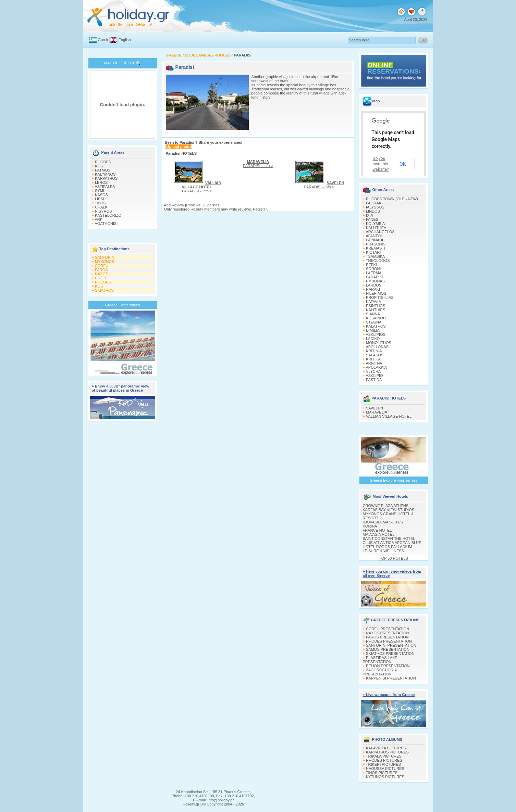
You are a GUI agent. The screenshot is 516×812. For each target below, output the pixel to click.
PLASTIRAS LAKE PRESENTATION (380, 660)
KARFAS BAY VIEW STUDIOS (389, 510)
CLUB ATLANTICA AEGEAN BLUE (392, 543)
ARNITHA (374, 363)
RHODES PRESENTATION (389, 641)
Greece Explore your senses (394, 480)
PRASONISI (376, 244)
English (125, 40)
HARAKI (373, 289)
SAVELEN (374, 408)
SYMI (100, 191)
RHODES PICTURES (384, 760)
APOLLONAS (377, 347)
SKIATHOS (104, 290)
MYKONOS (105, 262)
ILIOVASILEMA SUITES (383, 522)
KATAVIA (373, 302)
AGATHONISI (106, 224)
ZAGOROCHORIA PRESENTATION (380, 672)
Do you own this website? (381, 164)
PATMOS (103, 170)
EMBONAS (375, 281)
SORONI (373, 269)
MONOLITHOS (379, 343)
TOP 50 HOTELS (394, 558)
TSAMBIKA (376, 256)
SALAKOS (375, 355)
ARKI (99, 219)
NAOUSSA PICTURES (385, 769)
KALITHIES (376, 310)
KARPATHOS (106, 178)
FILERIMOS (376, 293)
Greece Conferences (123, 305)
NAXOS (102, 274)
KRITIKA (373, 359)
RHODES (103, 162)
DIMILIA (373, 330)
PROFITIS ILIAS (380, 297)
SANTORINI (105, 257)
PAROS (101, 270)
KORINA (370, 526)
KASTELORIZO (108, 215)
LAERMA (374, 273)
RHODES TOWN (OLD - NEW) (392, 199)
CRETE (101, 278)
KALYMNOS (105, 174)
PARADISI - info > (202, 187)
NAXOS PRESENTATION (388, 633)
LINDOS (373, 211)
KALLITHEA (376, 228)
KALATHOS (376, 326)
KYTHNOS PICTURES (385, 777)
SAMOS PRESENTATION (388, 649)
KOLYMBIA (375, 224)
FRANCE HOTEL (377, 530)
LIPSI (100, 199)
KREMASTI (376, 248)
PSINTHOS (376, 306)
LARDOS (374, 285)
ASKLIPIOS (375, 334)
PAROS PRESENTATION (387, 637)
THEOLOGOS (378, 261)
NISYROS (103, 211)
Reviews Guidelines (203, 205)
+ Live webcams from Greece (389, 695)
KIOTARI (373, 252)
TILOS (100, 203)
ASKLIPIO (374, 376)
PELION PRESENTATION (388, 666)
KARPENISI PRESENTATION (391, 678)
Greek (103, 40)
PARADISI (375, 277)
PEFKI (371, 265)
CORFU (102, 266)
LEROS (101, 182)
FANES (372, 219)
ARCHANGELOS (380, 232)
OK (403, 164)
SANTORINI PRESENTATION (391, 645)
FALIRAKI (374, 203)
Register (260, 209)
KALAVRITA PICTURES (386, 748)
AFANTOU (374, 236)
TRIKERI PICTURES (383, 764)
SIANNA (373, 314)
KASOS (101, 195)
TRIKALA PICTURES (384, 756)
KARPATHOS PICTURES (387, 752)
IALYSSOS (375, 207)
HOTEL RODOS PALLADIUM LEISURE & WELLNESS (388, 549)
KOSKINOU (376, 318)
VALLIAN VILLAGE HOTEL (389, 416)
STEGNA (374, 322)
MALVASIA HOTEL (379, 534)
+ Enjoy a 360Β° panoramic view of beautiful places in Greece (121, 388)
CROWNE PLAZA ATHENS (386, 506)
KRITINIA (374, 351)
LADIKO (373, 339)
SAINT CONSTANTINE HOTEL (389, 538)
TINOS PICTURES (382, 773)
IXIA (370, 215)
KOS (99, 166)
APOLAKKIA (376, 367)
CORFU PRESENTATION (388, 629)
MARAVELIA (377, 412)
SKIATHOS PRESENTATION (390, 654)
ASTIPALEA (105, 187)
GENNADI (374, 240)
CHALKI (102, 207)
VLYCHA (373, 371)
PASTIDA (374, 380)
